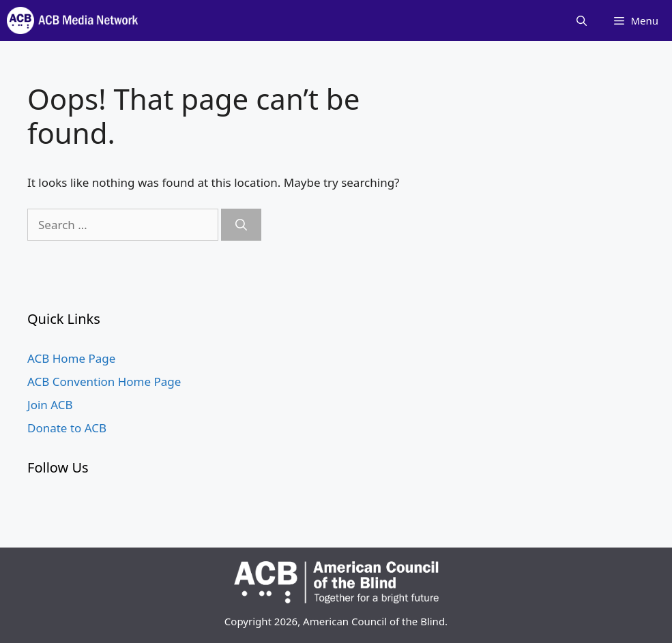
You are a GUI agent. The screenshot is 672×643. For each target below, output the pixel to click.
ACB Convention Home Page (104, 382)
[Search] (241, 225)
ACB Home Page (71, 358)
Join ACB (50, 405)
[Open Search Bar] (582, 20)
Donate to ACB (67, 428)
